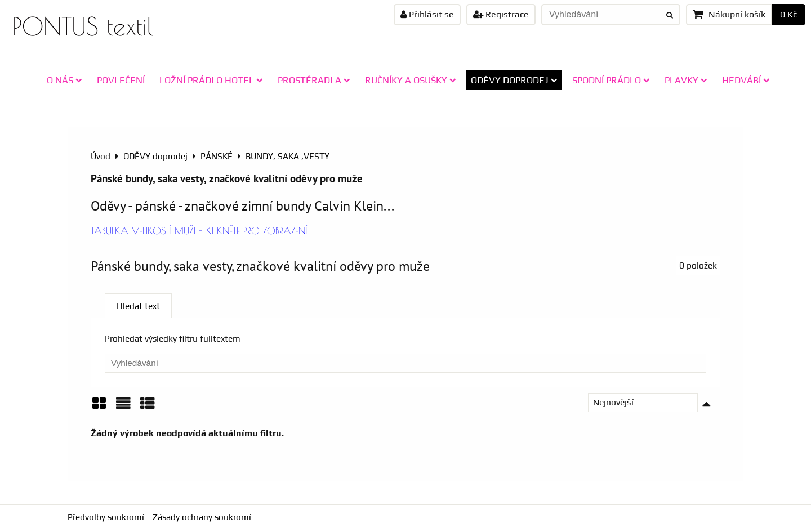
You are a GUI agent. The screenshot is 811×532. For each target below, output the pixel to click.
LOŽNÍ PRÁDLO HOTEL (211, 80)
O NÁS (64, 80)
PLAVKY (686, 80)
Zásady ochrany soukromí (202, 517)
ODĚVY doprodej (514, 80)
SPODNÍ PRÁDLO (611, 80)
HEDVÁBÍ (746, 80)
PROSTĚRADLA (314, 80)
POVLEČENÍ (121, 80)
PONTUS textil (83, 26)
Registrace (501, 14)
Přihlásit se (427, 14)
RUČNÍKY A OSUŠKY (411, 80)
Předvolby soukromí (106, 517)
